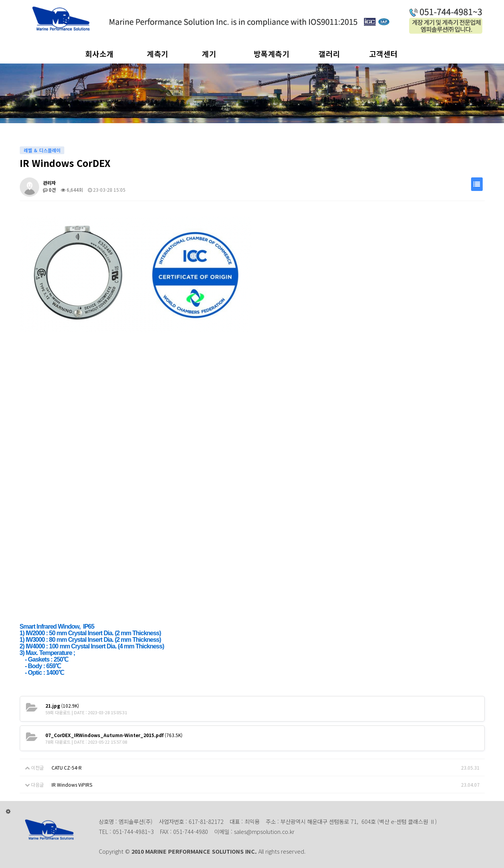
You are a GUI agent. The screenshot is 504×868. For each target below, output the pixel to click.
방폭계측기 (272, 54)
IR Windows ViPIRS (72, 785)
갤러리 (329, 54)
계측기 (158, 54)
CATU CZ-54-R (67, 767)
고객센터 (384, 54)
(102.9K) (62, 706)
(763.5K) (114, 735)
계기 (209, 54)
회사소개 (100, 54)
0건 (49, 190)
